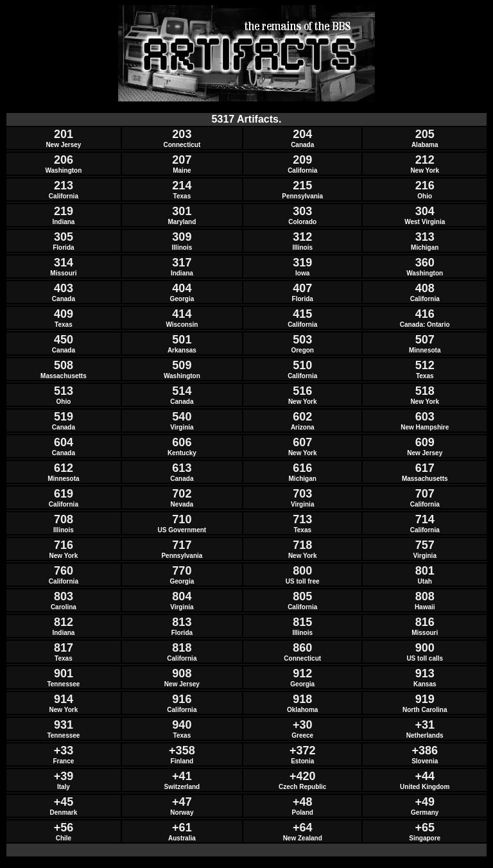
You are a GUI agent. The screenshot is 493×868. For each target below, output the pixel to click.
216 (425, 186)
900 (425, 648)
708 (64, 519)
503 (302, 340)
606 (182, 442)
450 (64, 340)
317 (182, 263)
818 (182, 648)
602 (302, 417)
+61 (182, 828)
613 (182, 468)
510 (302, 365)
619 (64, 494)
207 (182, 160)
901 (64, 673)
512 (425, 365)
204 (302, 134)
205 (425, 134)
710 (182, 519)
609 (425, 442)
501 (182, 340)
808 (425, 596)
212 (425, 160)
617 (425, 468)
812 (64, 622)
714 (425, 519)
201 (64, 134)
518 (425, 391)
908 (182, 673)
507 (425, 340)
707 (425, 494)
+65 (425, 828)
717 (182, 545)
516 (302, 391)
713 (302, 519)
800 (302, 571)
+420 (303, 776)
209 (302, 160)
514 (182, 391)
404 (182, 288)
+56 (64, 828)
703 (302, 494)
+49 (425, 802)
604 (64, 442)
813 (182, 622)
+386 (425, 751)
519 (64, 417)
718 (302, 545)
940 (182, 725)
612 (64, 468)
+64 (303, 828)
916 (182, 699)
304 (425, 211)
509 (182, 365)
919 (425, 699)
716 (64, 545)
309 (182, 237)
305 (64, 237)
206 (64, 160)
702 (182, 494)
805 (302, 596)
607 (302, 442)
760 (64, 571)
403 (64, 288)
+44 (425, 776)
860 (302, 648)
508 (64, 365)
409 (64, 314)
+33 (64, 751)
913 (425, 673)
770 (182, 571)
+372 (303, 751)
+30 (303, 725)
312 (302, 237)
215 (302, 186)
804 (182, 596)
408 (425, 288)
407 (302, 288)
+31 (425, 725)
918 (302, 699)
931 (64, 725)
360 (425, 263)
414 (182, 314)
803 (64, 596)
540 (182, 417)
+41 (182, 776)
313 (425, 237)
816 (425, 622)
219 (64, 211)
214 (182, 186)
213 (64, 186)
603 (425, 417)
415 (302, 314)
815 (302, 622)
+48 (303, 802)
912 (302, 673)
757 (425, 545)
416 (425, 314)
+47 (182, 802)
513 (64, 391)
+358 (182, 751)
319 (302, 263)
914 (64, 699)
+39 (64, 776)
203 (182, 134)
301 (182, 211)
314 (64, 263)
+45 (64, 802)
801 (425, 571)
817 (64, 648)
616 (302, 468)
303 (302, 211)
